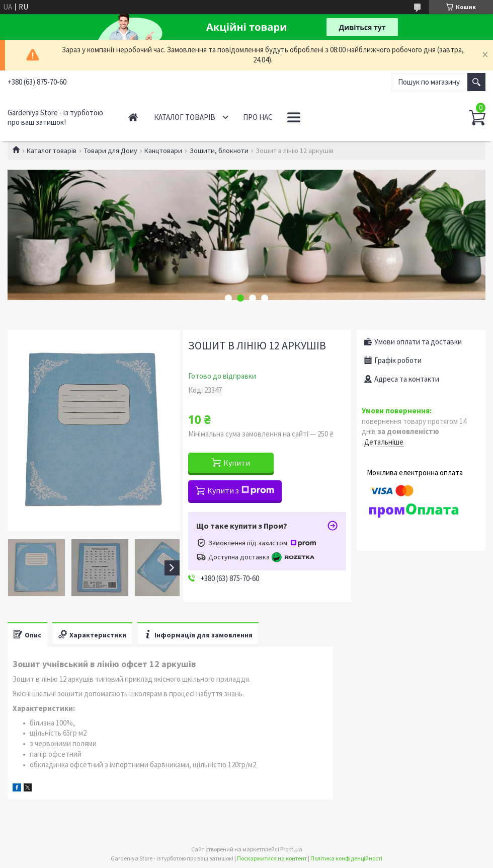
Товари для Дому (111, 151)
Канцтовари (163, 151)
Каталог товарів (185, 117)
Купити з (241, 490)
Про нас (258, 117)
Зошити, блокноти (219, 151)
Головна (133, 117)
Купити (237, 463)
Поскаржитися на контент (272, 858)
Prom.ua (291, 849)
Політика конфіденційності (346, 858)
